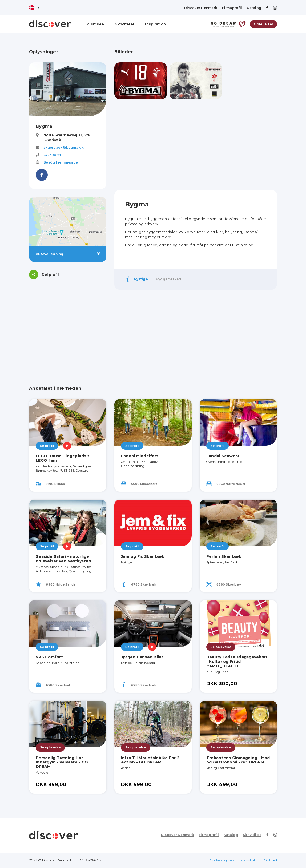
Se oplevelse (221, 647)
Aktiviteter (124, 24)
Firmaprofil (232, 8)
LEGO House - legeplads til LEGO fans (64, 458)
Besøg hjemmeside (61, 162)
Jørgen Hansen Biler (142, 657)
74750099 (52, 155)
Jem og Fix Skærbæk (143, 556)
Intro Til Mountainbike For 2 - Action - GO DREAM (152, 760)
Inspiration (155, 24)
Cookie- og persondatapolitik (233, 860)
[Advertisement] (196, 145)
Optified (270, 860)
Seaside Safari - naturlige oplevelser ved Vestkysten (63, 559)
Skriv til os (252, 835)
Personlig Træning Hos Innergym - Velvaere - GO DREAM (62, 762)
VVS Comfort (49, 657)
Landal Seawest (223, 456)
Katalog (254, 8)
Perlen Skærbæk (224, 556)
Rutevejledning (68, 254)
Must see (95, 24)
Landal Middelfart (140, 456)
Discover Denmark (201, 8)
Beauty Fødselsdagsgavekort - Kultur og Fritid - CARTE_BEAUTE (237, 662)
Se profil (47, 446)
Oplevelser (264, 24)
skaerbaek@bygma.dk (64, 147)
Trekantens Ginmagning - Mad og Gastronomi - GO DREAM (238, 760)
